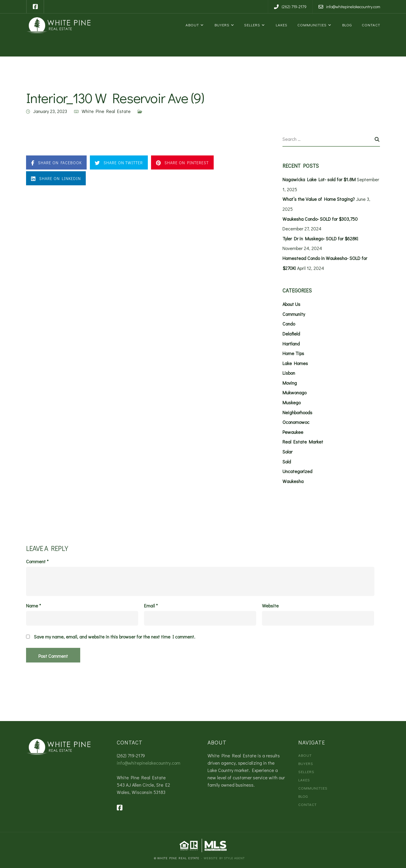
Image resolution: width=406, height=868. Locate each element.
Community (294, 314)
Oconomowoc (296, 422)
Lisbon (289, 373)
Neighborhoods (297, 412)
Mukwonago (294, 392)
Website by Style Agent (224, 858)
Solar (287, 452)
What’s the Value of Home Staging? (319, 199)
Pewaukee (293, 432)
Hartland (291, 344)
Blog (346, 25)
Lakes (281, 25)
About (192, 25)
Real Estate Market (303, 442)
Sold (287, 462)
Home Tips (293, 353)
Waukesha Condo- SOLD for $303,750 (320, 219)
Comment (37, 561)
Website (270, 606)
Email (151, 606)
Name (34, 606)
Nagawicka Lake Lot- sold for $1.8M (319, 179)
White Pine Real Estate (106, 111)
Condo (289, 324)
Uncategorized (297, 471)
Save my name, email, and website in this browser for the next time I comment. (115, 637)
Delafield (291, 334)
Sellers (252, 25)
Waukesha (293, 481)
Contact (370, 25)
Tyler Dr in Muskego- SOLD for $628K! (320, 238)
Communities (311, 25)
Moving (290, 383)
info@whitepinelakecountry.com (149, 763)
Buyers (221, 25)
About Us (291, 304)
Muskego (292, 402)
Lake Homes (295, 363)
